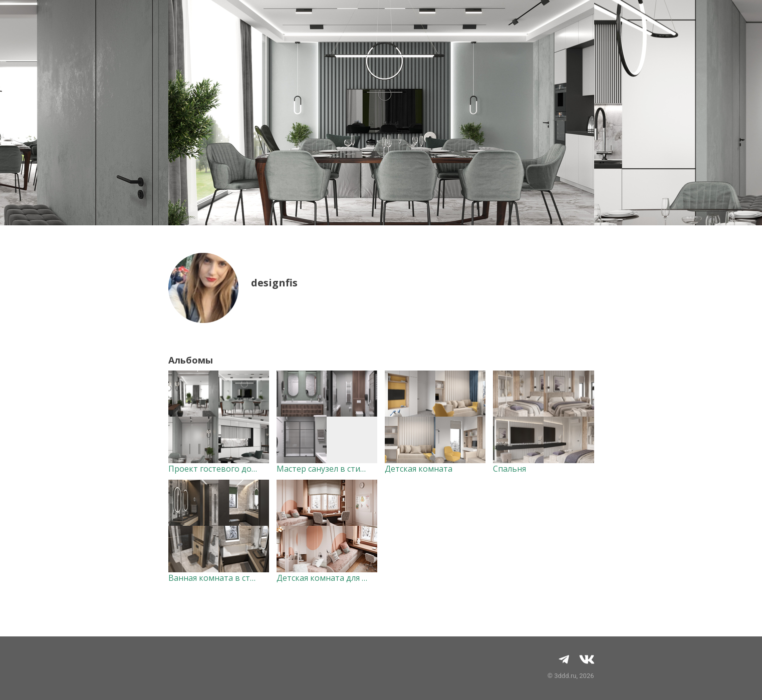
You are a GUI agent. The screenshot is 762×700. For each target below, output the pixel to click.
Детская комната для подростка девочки (358, 578)
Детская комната (419, 469)
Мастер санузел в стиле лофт (334, 469)
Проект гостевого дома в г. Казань (237, 469)
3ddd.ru (565, 676)
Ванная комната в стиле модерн (232, 578)
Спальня (510, 469)
